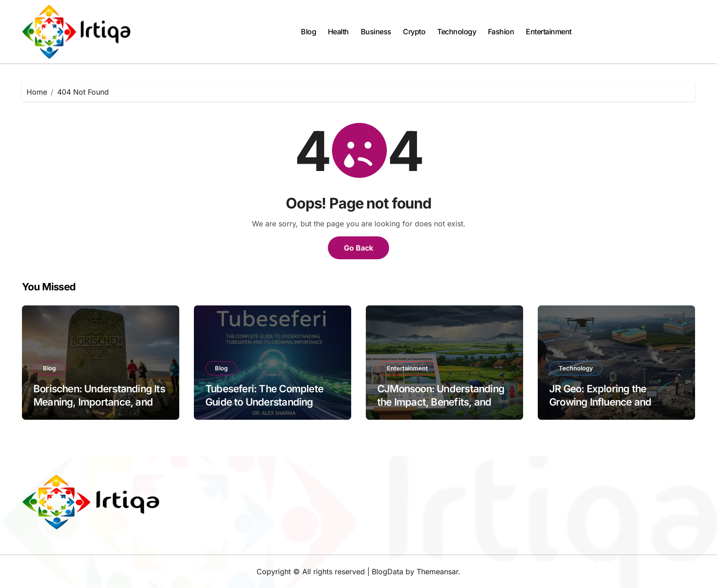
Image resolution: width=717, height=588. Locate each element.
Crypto (414, 32)
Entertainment (549, 32)
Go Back (358, 248)
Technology (457, 32)
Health (338, 32)
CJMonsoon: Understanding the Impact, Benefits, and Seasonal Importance (441, 402)
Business (376, 32)
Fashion (501, 32)
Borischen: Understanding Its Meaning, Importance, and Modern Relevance (99, 402)
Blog (308, 32)
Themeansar (437, 572)
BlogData (388, 572)
